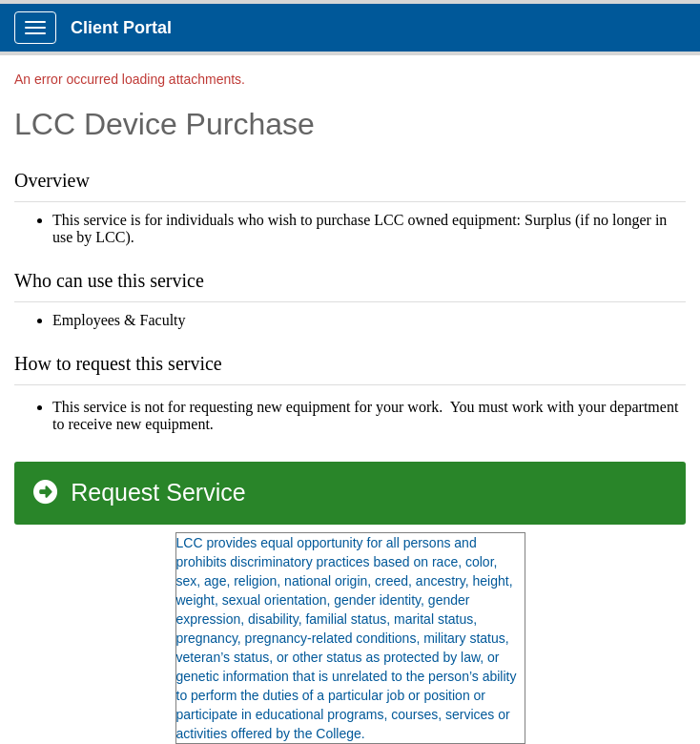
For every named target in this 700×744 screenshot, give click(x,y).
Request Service (138, 492)
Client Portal (121, 28)
